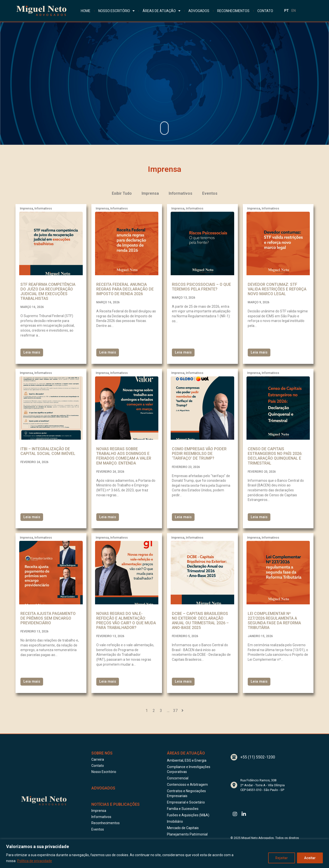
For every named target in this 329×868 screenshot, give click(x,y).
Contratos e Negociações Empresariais (186, 793)
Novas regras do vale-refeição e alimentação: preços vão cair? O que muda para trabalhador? (126, 621)
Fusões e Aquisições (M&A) (188, 815)
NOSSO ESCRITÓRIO (116, 11)
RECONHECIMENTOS (233, 11)
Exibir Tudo (122, 193)
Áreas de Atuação (186, 753)
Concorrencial (178, 778)
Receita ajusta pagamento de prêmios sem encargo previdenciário (48, 618)
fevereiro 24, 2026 (34, 462)
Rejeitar (282, 858)
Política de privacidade (35, 861)
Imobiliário (175, 821)
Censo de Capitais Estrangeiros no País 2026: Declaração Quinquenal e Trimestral (275, 456)
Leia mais (32, 352)
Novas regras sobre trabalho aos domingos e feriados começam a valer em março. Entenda (124, 456)
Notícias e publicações (115, 804)
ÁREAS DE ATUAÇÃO (162, 11)
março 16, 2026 (32, 307)
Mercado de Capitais (183, 828)
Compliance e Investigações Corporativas (189, 769)
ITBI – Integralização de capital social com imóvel (48, 451)
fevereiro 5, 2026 (185, 636)
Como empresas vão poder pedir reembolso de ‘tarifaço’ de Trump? (199, 454)
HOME (86, 11)
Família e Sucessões (183, 809)
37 (175, 711)
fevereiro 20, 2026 (262, 472)
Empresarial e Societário (186, 802)
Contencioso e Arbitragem (187, 785)
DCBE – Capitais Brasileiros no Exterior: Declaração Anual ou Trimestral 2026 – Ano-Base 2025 (200, 621)
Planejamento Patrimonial (187, 834)
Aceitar (310, 858)
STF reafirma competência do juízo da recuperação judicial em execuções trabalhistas (48, 292)
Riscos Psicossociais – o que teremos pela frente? (201, 287)
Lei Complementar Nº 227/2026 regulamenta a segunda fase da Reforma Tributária (274, 621)
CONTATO (265, 11)
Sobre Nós (102, 753)
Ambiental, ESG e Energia (187, 760)
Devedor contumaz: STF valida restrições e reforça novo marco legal (277, 289)
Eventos (210, 193)
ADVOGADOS (199, 11)
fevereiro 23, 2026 (186, 467)
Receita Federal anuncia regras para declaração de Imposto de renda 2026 (125, 289)
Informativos (181, 193)
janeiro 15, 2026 (260, 636)
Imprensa (150, 193)
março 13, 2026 (184, 298)
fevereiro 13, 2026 (34, 631)
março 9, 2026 (259, 302)
